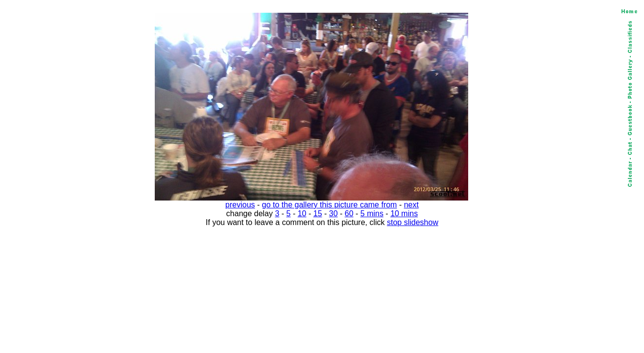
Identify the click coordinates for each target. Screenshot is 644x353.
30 (334, 214)
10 (302, 214)
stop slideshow (413, 222)
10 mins (404, 214)
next (411, 205)
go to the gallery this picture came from (330, 205)
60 (349, 214)
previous (240, 205)
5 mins (372, 214)
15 (318, 214)
